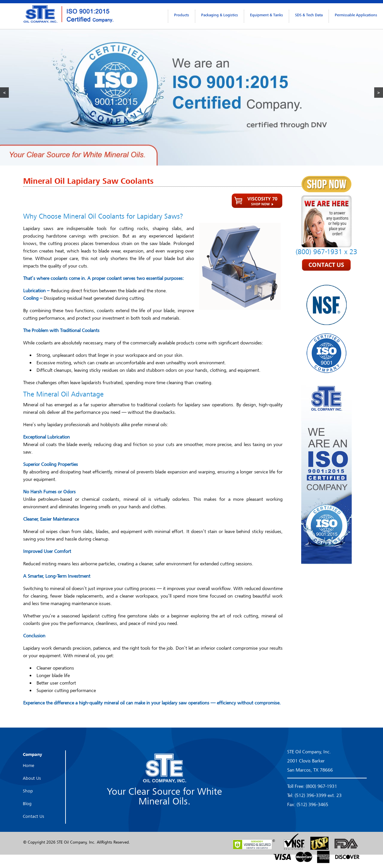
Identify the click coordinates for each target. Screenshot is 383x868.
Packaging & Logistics (220, 15)
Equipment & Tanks (266, 15)
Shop (28, 791)
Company (32, 754)
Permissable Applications (356, 15)
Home (29, 765)
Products (182, 15)
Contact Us (33, 816)
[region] (191, 92)
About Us (32, 778)
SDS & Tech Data (309, 15)
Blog (27, 803)
